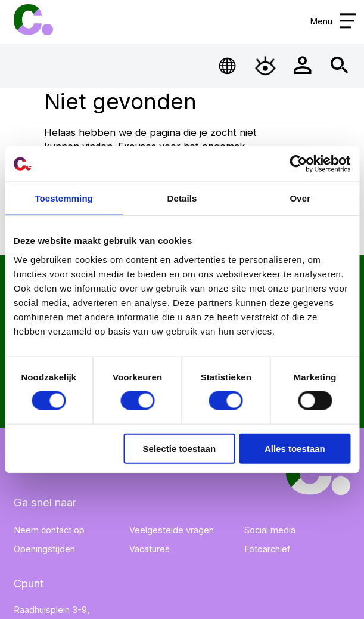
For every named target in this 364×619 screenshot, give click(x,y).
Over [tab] (301, 198)
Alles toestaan (295, 448)
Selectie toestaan (180, 448)
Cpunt (33, 19)
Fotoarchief (267, 549)
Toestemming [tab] (64, 198)
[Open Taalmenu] (228, 65)
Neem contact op (49, 530)
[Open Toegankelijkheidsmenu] (265, 65)
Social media (270, 530)
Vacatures (150, 549)
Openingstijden (44, 549)
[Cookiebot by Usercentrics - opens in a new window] (298, 164)
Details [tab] (182, 198)
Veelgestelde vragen (172, 530)
